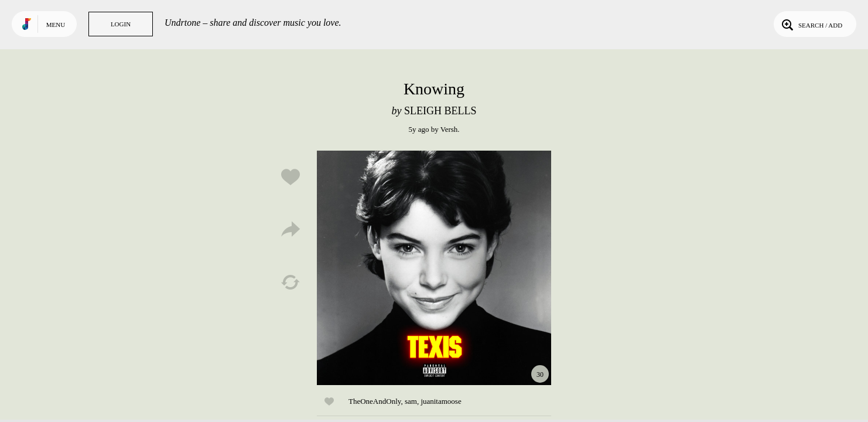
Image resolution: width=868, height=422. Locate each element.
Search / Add (811, 24)
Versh (449, 129)
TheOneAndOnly (375, 401)
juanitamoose (441, 401)
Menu (56, 25)
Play (434, 268)
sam (411, 401)
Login (121, 24)
